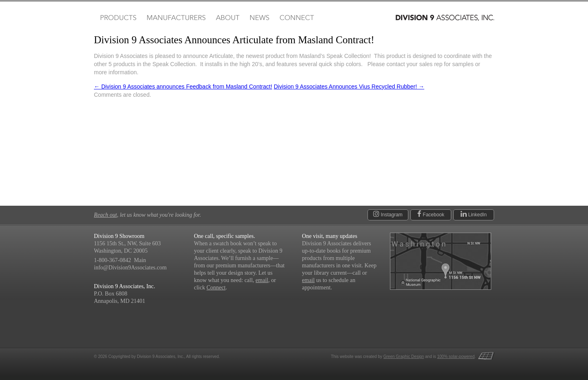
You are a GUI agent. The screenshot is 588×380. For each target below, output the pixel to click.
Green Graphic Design (404, 357)
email (262, 280)
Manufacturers (176, 18)
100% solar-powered (456, 357)
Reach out (105, 215)
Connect (297, 18)
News (259, 18)
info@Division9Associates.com (130, 268)
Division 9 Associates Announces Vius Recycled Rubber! (349, 87)
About (228, 18)
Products (117, 18)
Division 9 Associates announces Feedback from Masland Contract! (183, 87)
